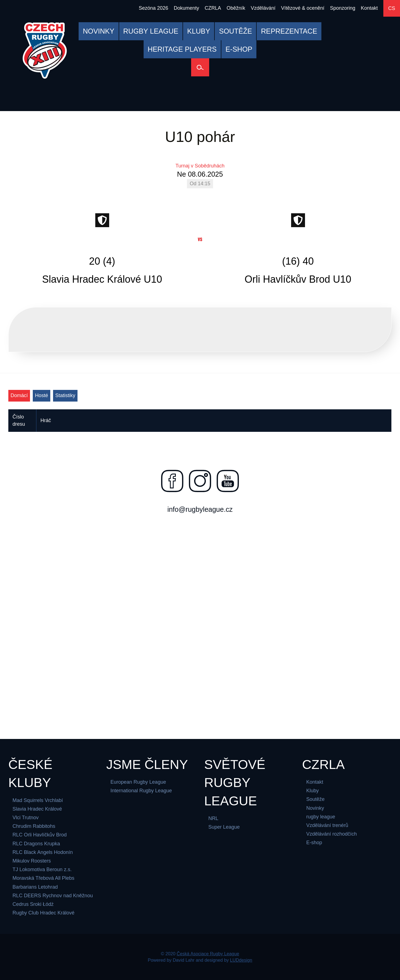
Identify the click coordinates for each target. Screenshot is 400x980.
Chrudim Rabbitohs (34, 826)
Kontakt (315, 782)
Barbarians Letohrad (35, 887)
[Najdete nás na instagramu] (200, 481)
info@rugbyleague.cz (200, 509)
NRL (213, 818)
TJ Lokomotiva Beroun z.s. (42, 869)
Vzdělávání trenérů (327, 825)
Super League (224, 827)
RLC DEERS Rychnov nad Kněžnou (53, 896)
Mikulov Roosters (32, 861)
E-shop (314, 843)
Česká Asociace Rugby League (208, 954)
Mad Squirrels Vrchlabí (38, 800)
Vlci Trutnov (26, 818)
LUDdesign (241, 960)
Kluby (313, 791)
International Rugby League (141, 791)
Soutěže (316, 799)
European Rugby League (138, 782)
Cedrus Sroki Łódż (33, 904)
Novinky (315, 808)
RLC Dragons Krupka (36, 844)
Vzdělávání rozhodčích (332, 834)
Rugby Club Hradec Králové (43, 913)
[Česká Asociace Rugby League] (45, 51)
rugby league (321, 817)
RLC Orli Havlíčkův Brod (40, 835)
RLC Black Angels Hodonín (43, 852)
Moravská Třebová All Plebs (43, 878)
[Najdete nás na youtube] (228, 481)
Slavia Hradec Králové (37, 809)
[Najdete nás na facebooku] (172, 481)
